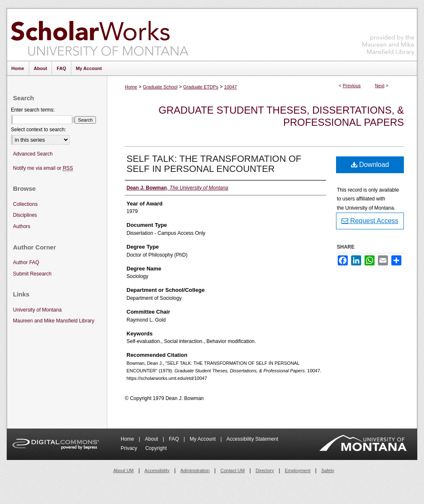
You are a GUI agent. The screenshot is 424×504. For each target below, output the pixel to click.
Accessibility (157, 470)
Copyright (156, 448)
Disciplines (25, 215)
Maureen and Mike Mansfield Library (388, 33)
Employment (298, 470)
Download (370, 165)
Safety (328, 470)
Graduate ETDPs (201, 87)
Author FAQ (26, 262)
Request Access (370, 221)
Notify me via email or (43, 168)
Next (380, 86)
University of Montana (37, 310)
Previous (352, 86)
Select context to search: (38, 130)
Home (131, 87)
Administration (195, 470)
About (152, 439)
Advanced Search (33, 154)
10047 (231, 87)
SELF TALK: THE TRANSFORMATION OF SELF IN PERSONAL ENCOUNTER (214, 164)
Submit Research (32, 274)
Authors (22, 226)
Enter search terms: (33, 110)
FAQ (175, 439)
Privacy (130, 448)
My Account (203, 439)
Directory (265, 470)
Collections (25, 204)
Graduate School (160, 87)
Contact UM (233, 470)
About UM (123, 470)
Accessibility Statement (252, 439)
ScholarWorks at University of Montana (100, 35)
